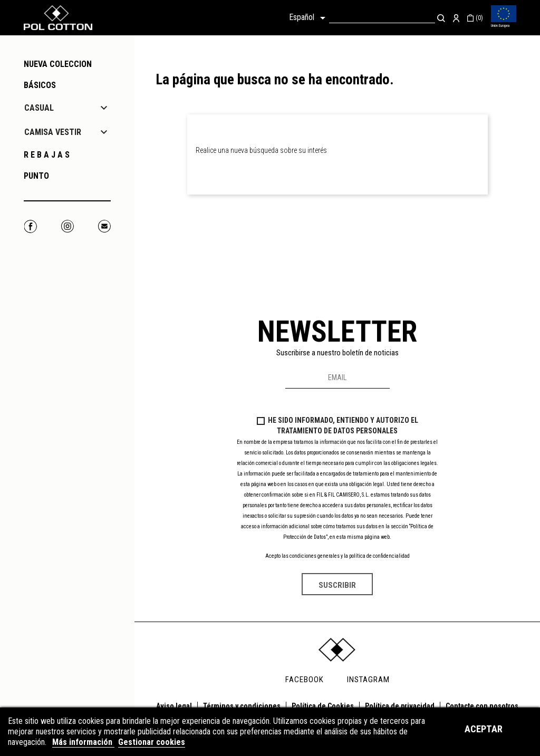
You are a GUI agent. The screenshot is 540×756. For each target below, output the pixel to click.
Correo (104, 226)
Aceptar (484, 729)
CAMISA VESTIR (53, 132)
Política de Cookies (323, 706)
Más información (83, 742)
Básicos (40, 85)
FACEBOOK (305, 680)
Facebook (30, 226)
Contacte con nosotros (482, 706)
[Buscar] (382, 18)
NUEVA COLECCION (58, 64)
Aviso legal (174, 706)
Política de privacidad (400, 706)
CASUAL (39, 108)
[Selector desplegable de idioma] (309, 18)
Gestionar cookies (152, 742)
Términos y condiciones (242, 706)
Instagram (67, 226)
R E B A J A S (47, 155)
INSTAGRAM (368, 680)
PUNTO (36, 176)
